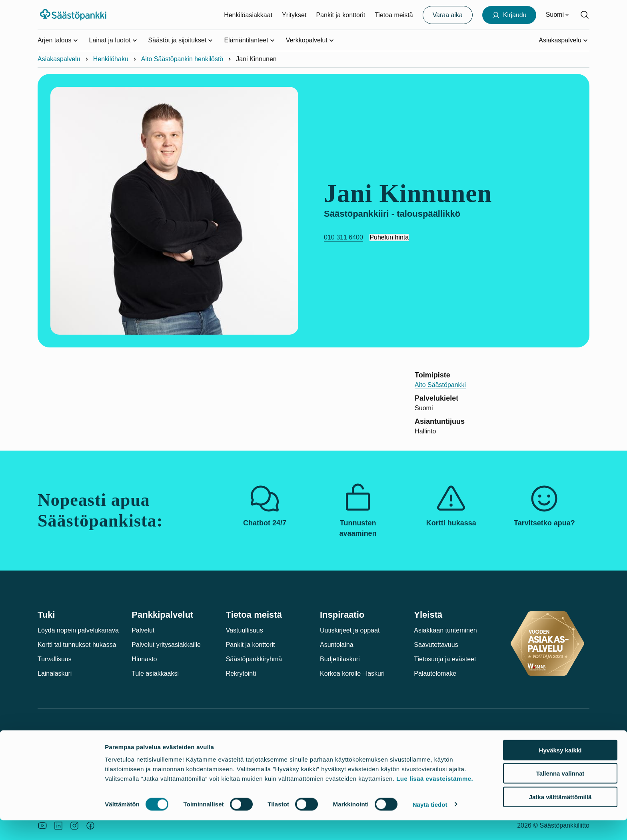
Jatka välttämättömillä (560, 817)
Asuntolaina (337, 645)
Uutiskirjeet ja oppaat (350, 630)
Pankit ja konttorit (340, 15)
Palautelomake (435, 673)
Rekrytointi (241, 673)
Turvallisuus (55, 659)
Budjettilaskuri (340, 659)
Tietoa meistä (394, 15)
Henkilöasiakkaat (248, 15)
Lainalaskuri (55, 673)
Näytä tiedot (430, 824)
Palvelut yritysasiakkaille (166, 645)
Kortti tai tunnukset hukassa (77, 645)
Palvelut (143, 630)
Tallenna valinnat (560, 793)
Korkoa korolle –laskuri (352, 673)
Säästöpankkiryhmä (254, 659)
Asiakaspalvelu (59, 59)
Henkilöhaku (111, 59)
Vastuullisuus (245, 630)
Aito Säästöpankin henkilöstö (182, 59)
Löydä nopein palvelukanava (78, 630)
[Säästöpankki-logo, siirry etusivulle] (74, 15)
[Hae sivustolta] (585, 15)
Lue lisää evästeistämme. (435, 798)
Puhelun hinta (389, 237)
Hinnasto (144, 659)
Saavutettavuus (436, 645)
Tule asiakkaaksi (155, 673)
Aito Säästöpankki (440, 385)
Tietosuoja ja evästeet (445, 659)
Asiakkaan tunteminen (445, 630)
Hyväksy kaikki (560, 770)
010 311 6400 (343, 237)
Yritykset (294, 15)
